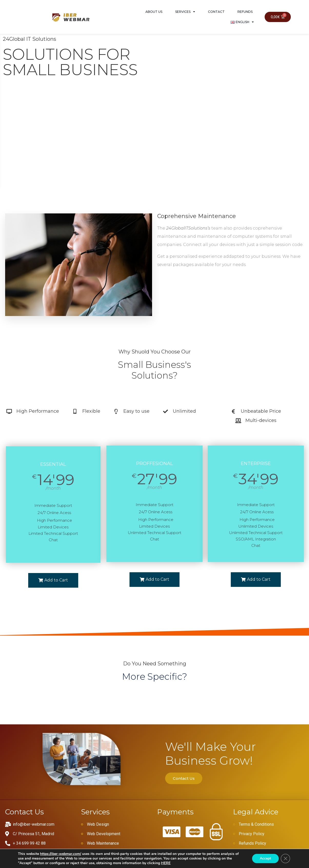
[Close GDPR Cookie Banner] (285, 859)
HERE (166, 863)
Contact (216, 12)
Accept (265, 858)
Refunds (245, 12)
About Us (154, 12)
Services (185, 12)
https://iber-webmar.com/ (61, 854)
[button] (53, 580)
